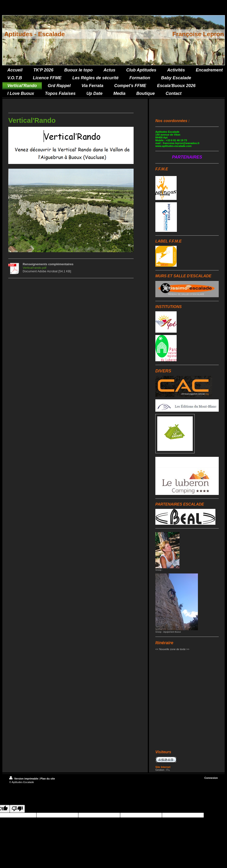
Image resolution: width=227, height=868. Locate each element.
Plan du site (48, 779)
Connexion (211, 778)
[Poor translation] (17, 809)
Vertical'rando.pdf (35, 268)
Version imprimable (24, 779)
